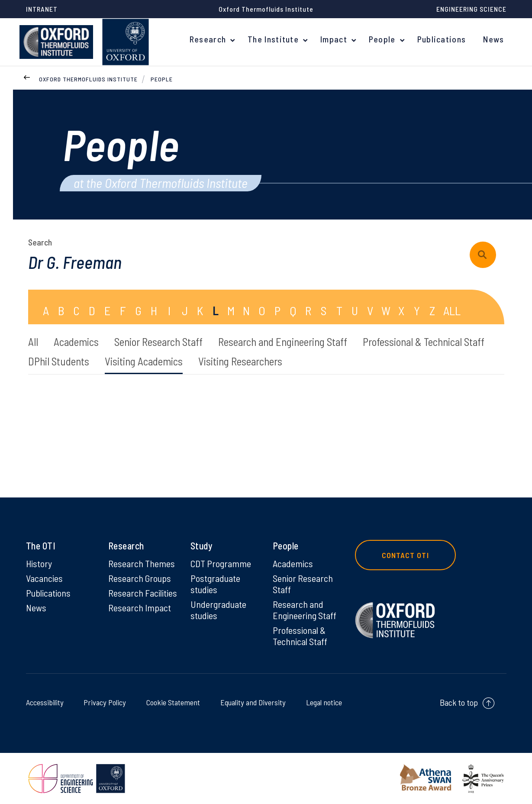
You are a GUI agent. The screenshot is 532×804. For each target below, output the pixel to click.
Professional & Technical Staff (424, 342)
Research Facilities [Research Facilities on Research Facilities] (143, 593)
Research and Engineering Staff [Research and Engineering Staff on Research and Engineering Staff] (305, 610)
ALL (452, 310)
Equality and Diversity (251, 702)
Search (40, 242)
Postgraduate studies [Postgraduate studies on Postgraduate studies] (215, 584)
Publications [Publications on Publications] (48, 593)
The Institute (273, 39)
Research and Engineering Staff (283, 342)
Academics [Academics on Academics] (293, 563)
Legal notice (322, 702)
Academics (76, 342)
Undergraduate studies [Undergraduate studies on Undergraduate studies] (218, 610)
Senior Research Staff (158, 342)
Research (208, 39)
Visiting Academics (144, 361)
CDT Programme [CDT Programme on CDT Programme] (221, 563)
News (493, 39)
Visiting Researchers (240, 361)
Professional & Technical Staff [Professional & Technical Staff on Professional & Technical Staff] (300, 636)
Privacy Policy (104, 702)
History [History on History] (39, 563)
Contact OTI (405, 555)
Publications (442, 39)
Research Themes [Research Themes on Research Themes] (142, 563)
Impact (334, 39)
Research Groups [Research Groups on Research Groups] (140, 578)
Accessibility (46, 702)
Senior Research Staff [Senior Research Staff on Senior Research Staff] (303, 584)
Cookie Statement (171, 702)
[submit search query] (483, 255)
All (33, 342)
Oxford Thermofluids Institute (88, 79)
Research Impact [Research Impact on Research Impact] (140, 607)
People (382, 39)
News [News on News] (36, 607)
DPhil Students (59, 361)
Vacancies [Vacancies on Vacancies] (44, 578)
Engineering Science (471, 9)
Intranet (42, 9)
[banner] (56, 42)
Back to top (459, 702)
